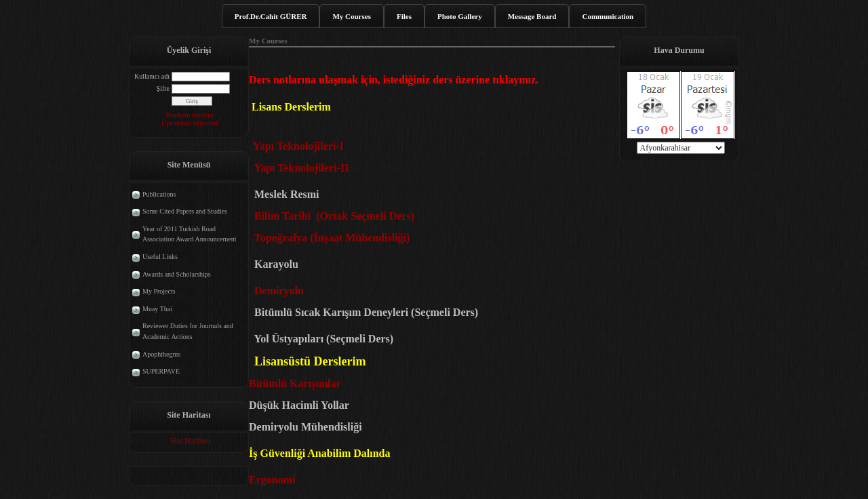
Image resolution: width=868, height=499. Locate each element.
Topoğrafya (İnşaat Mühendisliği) (329, 238)
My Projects (159, 291)
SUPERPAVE (161, 371)
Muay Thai (157, 309)
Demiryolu (279, 291)
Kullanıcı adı (152, 76)
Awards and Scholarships (177, 274)
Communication (608, 16)
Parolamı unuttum (191, 115)
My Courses (352, 16)
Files (404, 16)
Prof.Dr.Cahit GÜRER (271, 16)
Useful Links (160, 257)
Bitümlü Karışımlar (296, 383)
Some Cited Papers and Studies (185, 211)
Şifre (163, 88)
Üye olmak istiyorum (190, 123)
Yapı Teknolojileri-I (298, 146)
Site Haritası (191, 441)
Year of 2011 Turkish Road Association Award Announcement (190, 234)
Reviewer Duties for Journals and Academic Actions (188, 331)
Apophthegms (161, 354)
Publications (159, 194)
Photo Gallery (460, 16)
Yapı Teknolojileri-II (301, 168)
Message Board (532, 16)
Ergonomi (275, 480)
